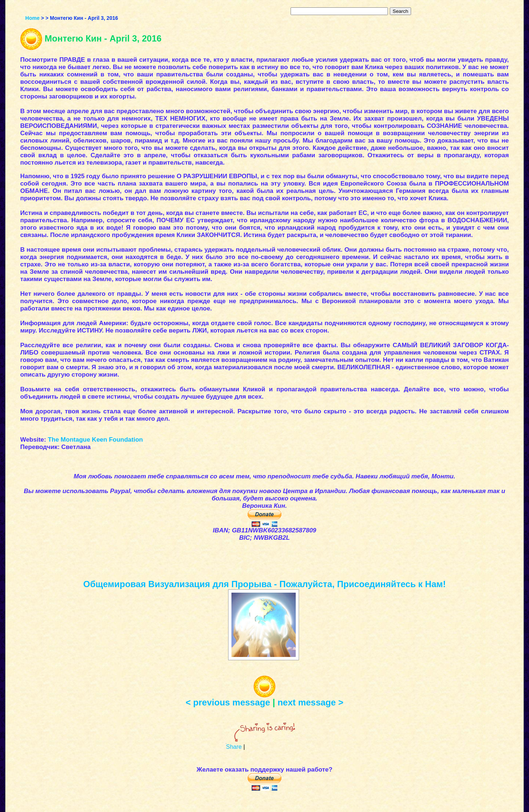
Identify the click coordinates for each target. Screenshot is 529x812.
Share (234, 747)
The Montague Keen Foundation (95, 440)
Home (33, 18)
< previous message (228, 702)
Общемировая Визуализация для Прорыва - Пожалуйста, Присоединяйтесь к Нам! (265, 584)
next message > (310, 702)
